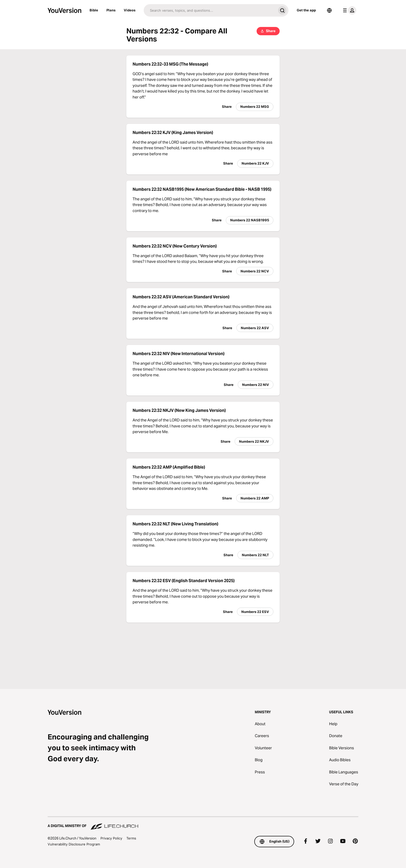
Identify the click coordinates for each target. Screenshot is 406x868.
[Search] (210, 10)
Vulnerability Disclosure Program (74, 844)
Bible (94, 10)
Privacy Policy (111, 838)
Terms (131, 838)
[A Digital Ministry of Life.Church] (203, 823)
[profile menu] (349, 10)
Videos (130, 10)
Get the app (306, 10)
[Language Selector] (329, 10)
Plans (111, 10)
